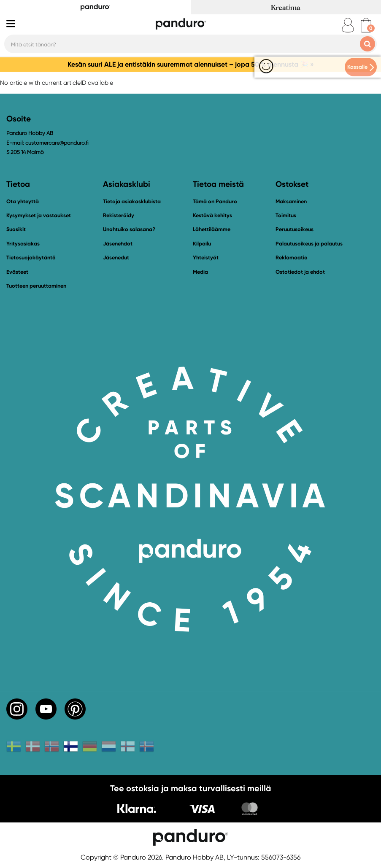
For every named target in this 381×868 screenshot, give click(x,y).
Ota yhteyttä (23, 201)
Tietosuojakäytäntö (31, 257)
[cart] (366, 25)
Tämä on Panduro (215, 201)
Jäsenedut (116, 257)
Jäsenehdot (118, 244)
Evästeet (17, 272)
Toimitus (286, 215)
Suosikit (16, 229)
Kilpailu (202, 244)
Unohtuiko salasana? (129, 229)
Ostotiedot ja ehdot (300, 272)
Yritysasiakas (23, 244)
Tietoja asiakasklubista (132, 201)
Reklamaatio (292, 257)
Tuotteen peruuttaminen (36, 286)
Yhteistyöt (206, 257)
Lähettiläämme (212, 229)
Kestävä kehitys (212, 215)
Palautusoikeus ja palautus (309, 244)
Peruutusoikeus (295, 229)
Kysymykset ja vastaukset (39, 215)
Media (200, 272)
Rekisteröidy (119, 215)
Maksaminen (291, 201)
